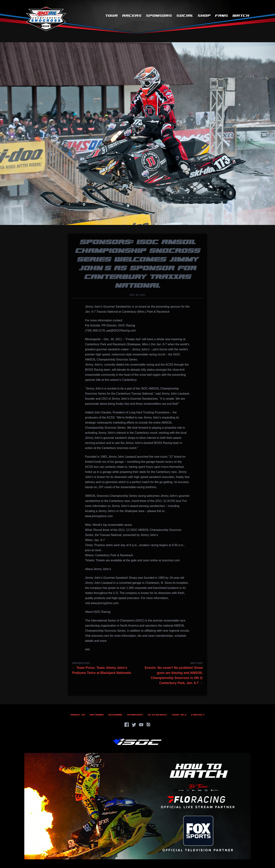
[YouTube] (141, 725)
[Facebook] (127, 725)
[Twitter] (134, 725)
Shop (204, 16)
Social (185, 16)
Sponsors (159, 16)
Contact (198, 715)
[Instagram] (148, 725)
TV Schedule (157, 715)
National (97, 715)
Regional (115, 715)
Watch (241, 16)
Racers (132, 16)
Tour (111, 16)
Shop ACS (179, 715)
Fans (221, 16)
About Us (78, 715)
